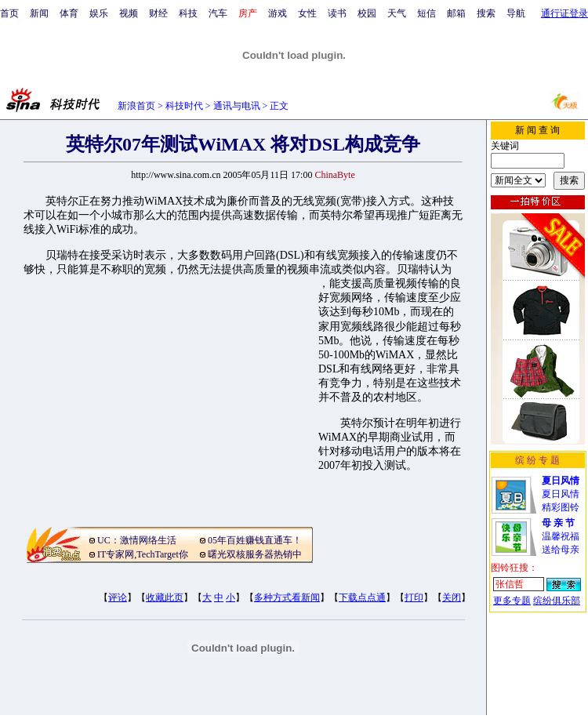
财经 (158, 13)
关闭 (452, 597)
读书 (337, 13)
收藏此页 (165, 597)
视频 (129, 13)
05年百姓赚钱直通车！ (255, 540)
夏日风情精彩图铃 (561, 494)
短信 (426, 13)
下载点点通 (362, 597)
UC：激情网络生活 (137, 540)
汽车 (218, 13)
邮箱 (456, 13)
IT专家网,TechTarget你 (143, 554)
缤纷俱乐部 (557, 601)
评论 (118, 597)
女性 (307, 13)
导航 (516, 13)
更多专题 (512, 601)
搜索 (486, 13)
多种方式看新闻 (287, 597)
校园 (367, 13)
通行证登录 (564, 13)
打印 (414, 597)
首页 (9, 13)
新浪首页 (136, 106)
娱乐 (99, 13)
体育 (69, 13)
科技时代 (184, 106)
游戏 (278, 13)
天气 (397, 13)
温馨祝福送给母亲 (561, 536)
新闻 (39, 13)
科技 (188, 13)
